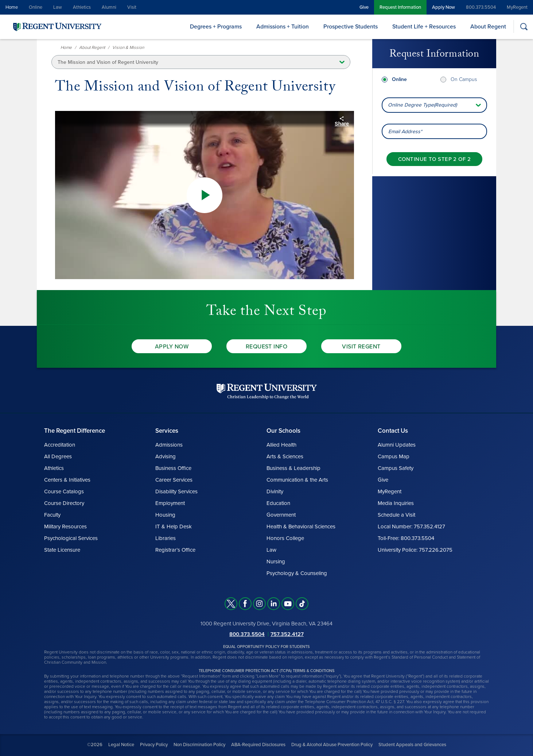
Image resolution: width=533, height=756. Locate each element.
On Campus (464, 79)
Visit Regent (361, 347)
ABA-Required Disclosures (258, 745)
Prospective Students (351, 27)
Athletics (82, 7)
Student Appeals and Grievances (412, 745)
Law (58, 7)
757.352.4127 (287, 634)
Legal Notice (121, 745)
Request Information (400, 7)
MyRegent (517, 7)
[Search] (524, 26)
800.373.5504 (481, 7)
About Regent (488, 27)
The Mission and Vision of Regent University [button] (108, 62)
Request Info (267, 347)
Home (12, 7)
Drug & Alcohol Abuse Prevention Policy (332, 745)
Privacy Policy (154, 745)
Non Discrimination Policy (199, 745)
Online (36, 7)
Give (364, 7)
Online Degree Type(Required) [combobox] (422, 105)
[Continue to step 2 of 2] (434, 159)
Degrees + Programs (216, 27)
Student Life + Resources (424, 27)
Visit (132, 7)
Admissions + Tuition (283, 27)
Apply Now (443, 7)
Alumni (109, 7)
